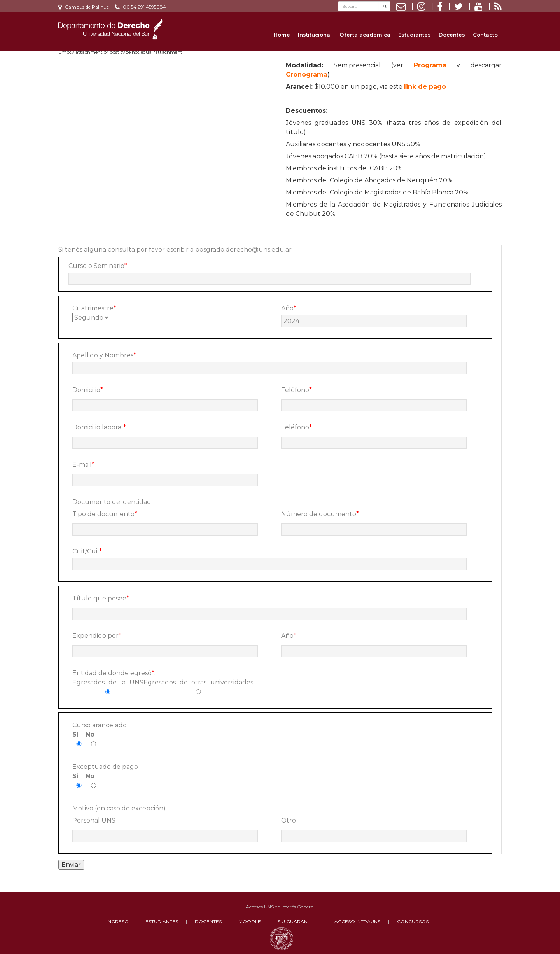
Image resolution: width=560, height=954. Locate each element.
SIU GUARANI (293, 922)
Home (282, 35)
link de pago (425, 87)
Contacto (485, 35)
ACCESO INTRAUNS (357, 922)
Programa (430, 65)
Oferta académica (365, 35)
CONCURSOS (413, 922)
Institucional (315, 35)
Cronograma (307, 74)
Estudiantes (415, 35)
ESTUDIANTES (162, 922)
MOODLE (250, 922)
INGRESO (118, 922)
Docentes (452, 35)
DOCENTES (208, 922)
